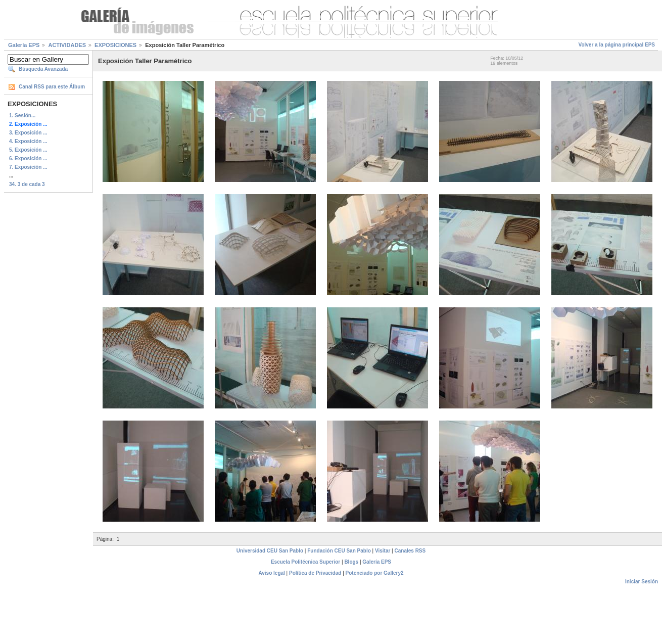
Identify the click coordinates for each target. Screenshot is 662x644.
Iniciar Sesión (642, 582)
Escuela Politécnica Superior (305, 562)
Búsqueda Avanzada (43, 69)
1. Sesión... (22, 116)
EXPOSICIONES (115, 45)
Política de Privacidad (315, 573)
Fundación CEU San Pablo (339, 551)
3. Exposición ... (28, 133)
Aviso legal (271, 573)
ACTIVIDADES (67, 45)
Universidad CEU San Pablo (270, 551)
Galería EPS (24, 45)
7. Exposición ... (28, 167)
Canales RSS (410, 551)
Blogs (351, 562)
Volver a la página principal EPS (617, 45)
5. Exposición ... (28, 150)
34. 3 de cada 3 (27, 184)
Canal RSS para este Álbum (52, 87)
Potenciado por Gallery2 (375, 573)
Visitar (383, 551)
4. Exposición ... (28, 141)
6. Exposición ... (28, 158)
